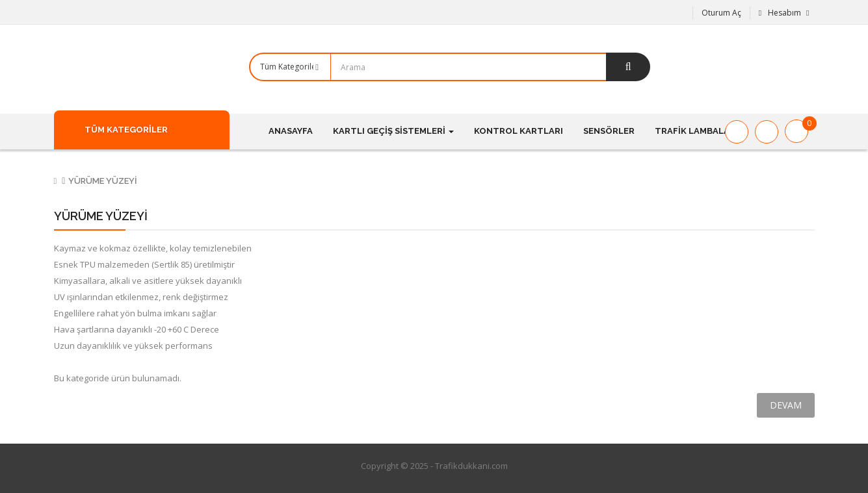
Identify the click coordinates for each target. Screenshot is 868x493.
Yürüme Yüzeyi (103, 181)
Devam (786, 405)
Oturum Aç (721, 13)
